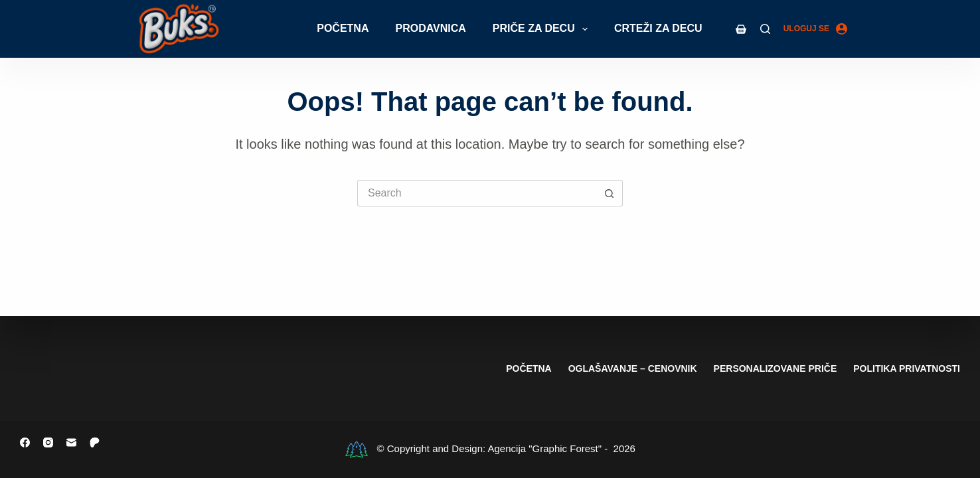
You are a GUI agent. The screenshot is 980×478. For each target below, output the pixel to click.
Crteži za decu (658, 28)
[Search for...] (477, 193)
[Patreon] (95, 442)
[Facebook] (25, 442)
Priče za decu (543, 29)
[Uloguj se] (815, 29)
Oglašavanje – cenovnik (633, 368)
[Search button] (610, 193)
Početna (343, 28)
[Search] (765, 29)
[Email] (71, 442)
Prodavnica (430, 28)
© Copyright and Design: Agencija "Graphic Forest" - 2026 (506, 448)
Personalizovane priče (776, 368)
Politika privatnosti (907, 368)
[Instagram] (48, 442)
